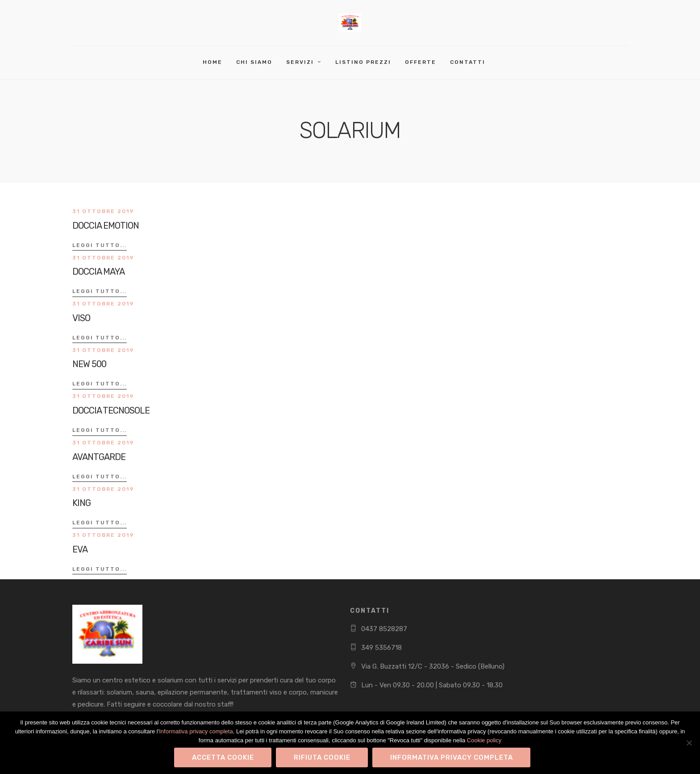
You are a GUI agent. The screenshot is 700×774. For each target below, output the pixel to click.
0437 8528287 (384, 629)
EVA (80, 549)
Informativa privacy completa (196, 731)
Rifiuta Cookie (322, 757)
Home (212, 62)
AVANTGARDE (99, 457)
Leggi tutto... (100, 245)
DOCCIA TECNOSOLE (111, 410)
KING (81, 503)
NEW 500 (89, 364)
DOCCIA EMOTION (106, 226)
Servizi (300, 62)
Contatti (468, 62)
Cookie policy (484, 740)
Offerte (421, 62)
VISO (81, 318)
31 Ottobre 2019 (103, 211)
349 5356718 (381, 648)
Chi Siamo (254, 62)
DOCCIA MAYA (98, 272)
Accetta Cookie (223, 757)
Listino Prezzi (363, 62)
